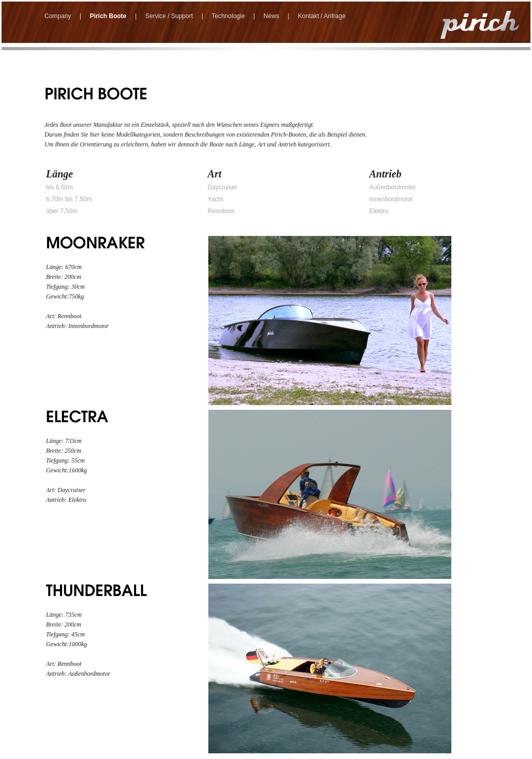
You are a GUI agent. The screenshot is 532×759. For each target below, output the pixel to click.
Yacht (216, 199)
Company (58, 16)
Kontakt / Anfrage (322, 16)
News (271, 16)
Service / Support (169, 16)
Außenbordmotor (392, 187)
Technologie (228, 16)
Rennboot (221, 211)
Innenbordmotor (391, 199)
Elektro (379, 211)
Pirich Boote (108, 16)
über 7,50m (62, 211)
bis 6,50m (59, 187)
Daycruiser (223, 187)
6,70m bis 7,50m (69, 199)
